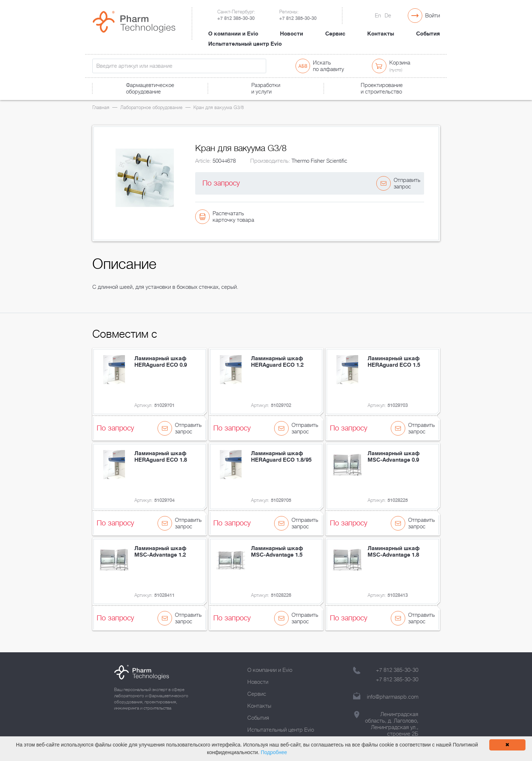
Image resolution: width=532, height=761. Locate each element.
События (428, 34)
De (388, 16)
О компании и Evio (233, 34)
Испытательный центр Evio (245, 44)
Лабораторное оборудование (151, 107)
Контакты (381, 34)
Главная (101, 107)
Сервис (335, 34)
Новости (292, 34)
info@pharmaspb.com (393, 697)
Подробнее (274, 752)
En (378, 16)
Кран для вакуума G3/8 (219, 107)
